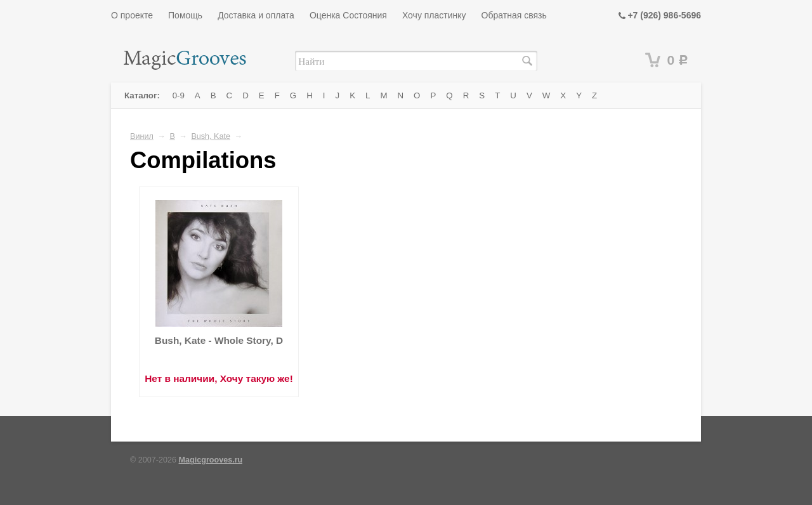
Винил (142, 136)
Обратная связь (514, 15)
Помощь (185, 15)
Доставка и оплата (256, 15)
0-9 (179, 95)
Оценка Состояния (348, 15)
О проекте (132, 15)
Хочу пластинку (434, 15)
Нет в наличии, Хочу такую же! (219, 378)
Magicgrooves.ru (211, 460)
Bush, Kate (211, 136)
